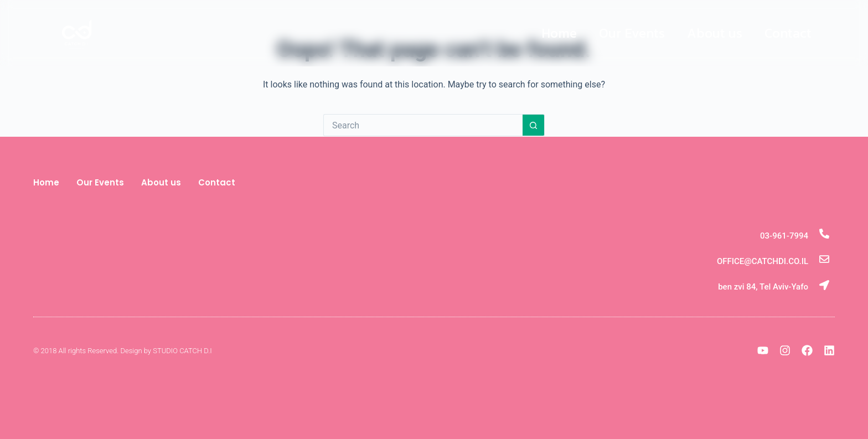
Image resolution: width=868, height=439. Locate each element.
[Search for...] (423, 125)
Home (559, 33)
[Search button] (534, 125)
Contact (788, 33)
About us (715, 33)
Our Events (632, 33)
